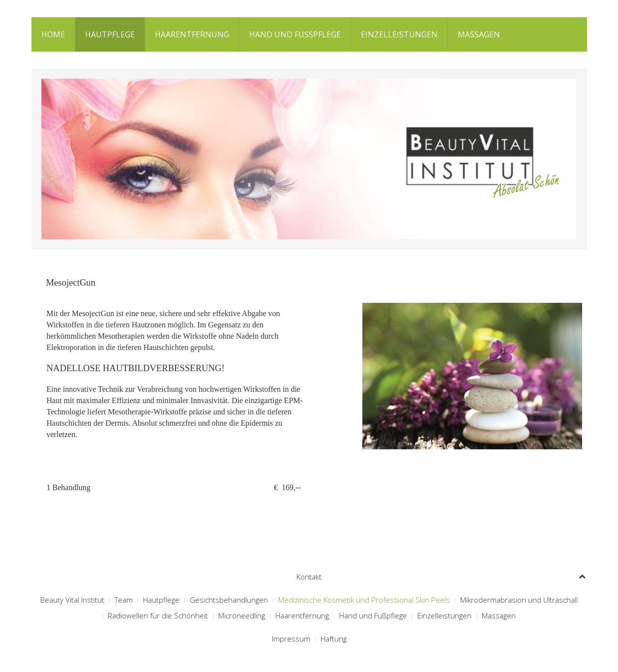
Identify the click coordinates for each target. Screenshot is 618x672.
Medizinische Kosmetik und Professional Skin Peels (364, 600)
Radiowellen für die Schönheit (158, 615)
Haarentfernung (192, 34)
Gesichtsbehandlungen (229, 600)
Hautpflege (110, 34)
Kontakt (309, 577)
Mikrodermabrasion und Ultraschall (519, 600)
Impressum (291, 639)
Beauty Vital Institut (72, 600)
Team (124, 600)
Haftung (334, 639)
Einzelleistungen (399, 34)
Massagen (479, 34)
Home (53, 34)
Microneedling (242, 615)
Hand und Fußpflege (295, 34)
